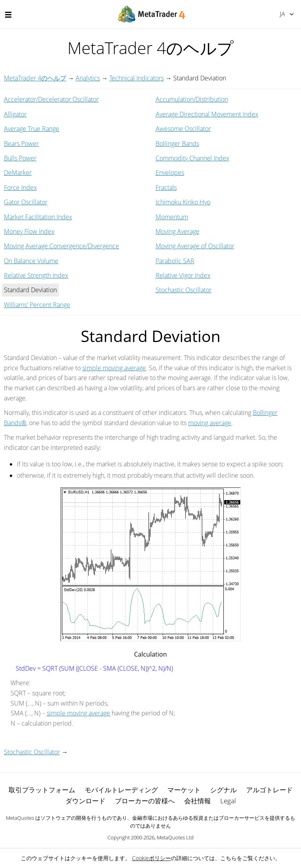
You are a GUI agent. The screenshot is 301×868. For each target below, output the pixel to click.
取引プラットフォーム (42, 790)
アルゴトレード (269, 790)
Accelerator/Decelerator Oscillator (51, 99)
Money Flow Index (29, 231)
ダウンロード (85, 801)
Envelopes (170, 173)
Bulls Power (20, 158)
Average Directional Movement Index (207, 114)
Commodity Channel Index (192, 158)
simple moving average (114, 368)
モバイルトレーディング (121, 790)
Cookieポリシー (151, 858)
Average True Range (32, 129)
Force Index (20, 187)
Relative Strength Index (36, 275)
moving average (210, 423)
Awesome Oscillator (183, 129)
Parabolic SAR (175, 261)
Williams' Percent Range (37, 305)
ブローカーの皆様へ (145, 801)
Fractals (166, 187)
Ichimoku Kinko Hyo (183, 202)
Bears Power (21, 144)
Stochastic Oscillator (184, 290)
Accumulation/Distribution (192, 99)
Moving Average (178, 231)
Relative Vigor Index (183, 275)
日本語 (282, 14)
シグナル (223, 790)
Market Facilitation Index (38, 217)
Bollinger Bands (177, 144)
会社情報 (198, 801)
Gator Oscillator (26, 202)
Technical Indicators (137, 78)
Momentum (172, 217)
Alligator (15, 114)
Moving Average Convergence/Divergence (62, 246)
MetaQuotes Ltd (175, 837)
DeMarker (18, 173)
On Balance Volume (31, 261)
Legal (228, 801)
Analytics (88, 78)
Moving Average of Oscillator (195, 246)
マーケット (184, 790)
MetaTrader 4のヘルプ (35, 78)
